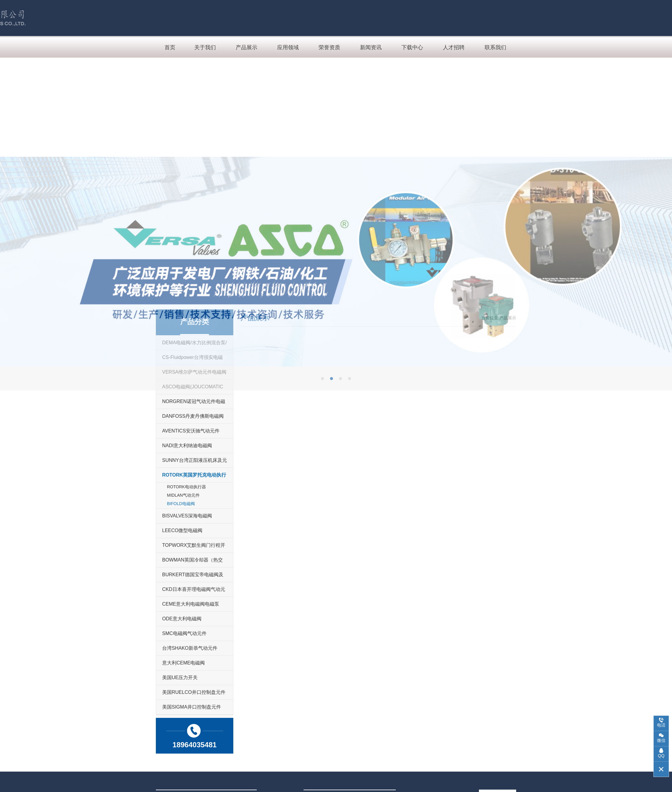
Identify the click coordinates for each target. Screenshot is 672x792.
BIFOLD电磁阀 (181, 504)
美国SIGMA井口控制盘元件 (192, 707)
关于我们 (205, 47)
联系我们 (495, 47)
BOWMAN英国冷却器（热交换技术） (192, 562)
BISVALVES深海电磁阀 (187, 516)
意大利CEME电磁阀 (183, 663)
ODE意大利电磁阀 (182, 619)
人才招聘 (454, 47)
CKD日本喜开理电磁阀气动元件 (194, 592)
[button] (322, 485)
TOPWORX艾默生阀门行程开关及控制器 (194, 548)
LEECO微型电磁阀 (182, 530)
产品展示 (247, 47)
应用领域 (288, 47)
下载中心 (412, 47)
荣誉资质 (329, 47)
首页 (170, 47)
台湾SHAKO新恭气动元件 (190, 648)
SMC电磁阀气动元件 (184, 633)
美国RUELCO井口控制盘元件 (194, 692)
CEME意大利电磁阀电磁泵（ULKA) (191, 606)
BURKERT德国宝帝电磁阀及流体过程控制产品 (193, 577)
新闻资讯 (371, 47)
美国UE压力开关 (180, 678)
